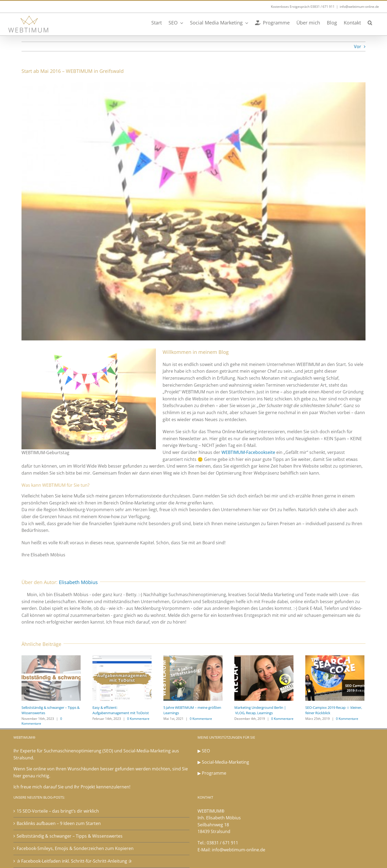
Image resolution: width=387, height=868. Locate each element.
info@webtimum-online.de (359, 7)
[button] (370, 22)
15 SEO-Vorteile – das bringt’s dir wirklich (58, 811)
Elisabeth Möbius (78, 582)
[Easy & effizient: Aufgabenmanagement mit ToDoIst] (122, 678)
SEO (206, 751)
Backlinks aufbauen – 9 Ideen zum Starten (59, 823)
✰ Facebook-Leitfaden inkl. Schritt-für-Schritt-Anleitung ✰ (74, 861)
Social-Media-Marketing (225, 762)
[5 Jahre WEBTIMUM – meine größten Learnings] (193, 678)
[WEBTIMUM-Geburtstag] (193, 211)
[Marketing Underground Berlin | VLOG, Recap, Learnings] (264, 678)
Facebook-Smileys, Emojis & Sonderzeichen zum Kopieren (75, 848)
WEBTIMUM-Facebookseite (248, 452)
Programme (214, 773)
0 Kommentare (138, 719)
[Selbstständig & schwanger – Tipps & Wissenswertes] (51, 678)
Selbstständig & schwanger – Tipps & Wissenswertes (70, 836)
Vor (358, 47)
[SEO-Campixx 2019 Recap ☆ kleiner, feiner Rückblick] (335, 678)
